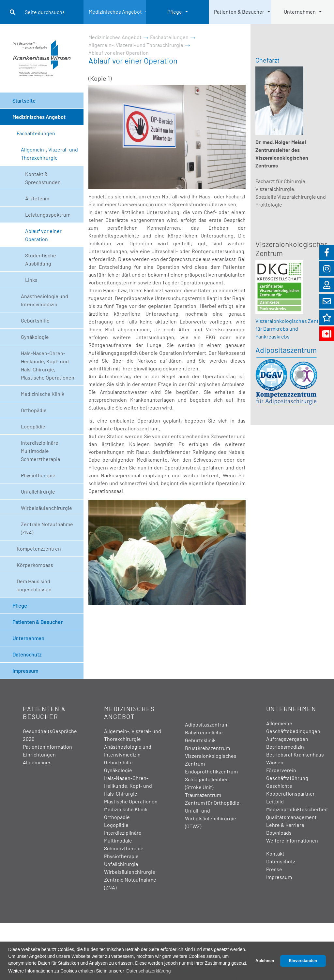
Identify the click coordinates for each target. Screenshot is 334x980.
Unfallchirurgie (38, 491)
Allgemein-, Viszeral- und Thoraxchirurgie (49, 153)
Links (31, 280)
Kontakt (275, 853)
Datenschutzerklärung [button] (148, 971)
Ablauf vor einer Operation (43, 235)
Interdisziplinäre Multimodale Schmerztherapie (41, 451)
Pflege (175, 12)
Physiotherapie (38, 475)
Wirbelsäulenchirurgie (46, 508)
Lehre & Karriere (285, 825)
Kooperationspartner (290, 793)
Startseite (24, 101)
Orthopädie (34, 410)
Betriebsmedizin (285, 747)
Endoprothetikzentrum (211, 771)
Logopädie (33, 426)
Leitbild (275, 801)
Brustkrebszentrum (207, 748)
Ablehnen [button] (265, 961)
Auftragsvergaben (287, 739)
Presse (274, 869)
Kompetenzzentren (39, 548)
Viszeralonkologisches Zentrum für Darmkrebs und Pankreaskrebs (292, 329)
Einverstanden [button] (303, 961)
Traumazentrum (203, 795)
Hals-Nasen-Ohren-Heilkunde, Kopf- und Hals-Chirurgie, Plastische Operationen (48, 365)
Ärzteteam (37, 198)
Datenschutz (27, 654)
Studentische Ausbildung (41, 259)
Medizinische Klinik (43, 394)
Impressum (25, 671)
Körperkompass (35, 565)
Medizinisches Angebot (115, 12)
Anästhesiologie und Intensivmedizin (45, 300)
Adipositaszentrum (286, 350)
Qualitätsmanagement (291, 817)
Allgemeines (37, 762)
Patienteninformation (47, 747)
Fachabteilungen (36, 133)
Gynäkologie (35, 337)
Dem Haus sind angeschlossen (34, 585)
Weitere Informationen (292, 840)
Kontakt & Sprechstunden (43, 178)
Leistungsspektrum (48, 215)
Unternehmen (300, 12)
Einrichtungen (39, 754)
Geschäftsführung (287, 778)
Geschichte (279, 786)
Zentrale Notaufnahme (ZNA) (47, 528)
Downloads (279, 833)
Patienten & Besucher (239, 12)
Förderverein (281, 770)
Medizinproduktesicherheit (297, 809)
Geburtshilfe (35, 320)
